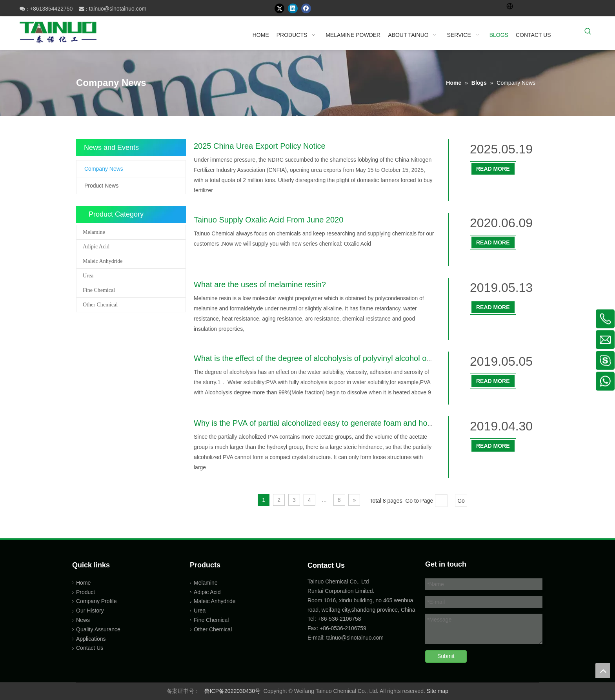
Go (461, 501)
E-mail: (316, 638)
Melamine (94, 232)
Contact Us (90, 648)
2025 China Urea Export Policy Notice (260, 146)
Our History (90, 611)
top (603, 671)
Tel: (313, 619)
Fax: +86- (319, 628)
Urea (88, 276)
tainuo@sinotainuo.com (118, 9)
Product (86, 592)
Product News (101, 186)
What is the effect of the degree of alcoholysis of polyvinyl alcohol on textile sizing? (337, 358)
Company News (104, 169)
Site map (438, 691)
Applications (91, 639)
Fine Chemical (99, 290)
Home (83, 583)
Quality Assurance (98, 629)
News (83, 620)
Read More (493, 169)
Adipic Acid (96, 247)
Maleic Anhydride (103, 261)
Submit (446, 656)
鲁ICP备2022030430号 (232, 691)
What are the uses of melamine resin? (260, 284)
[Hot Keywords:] (588, 33)
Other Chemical (100, 305)
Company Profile (96, 601)
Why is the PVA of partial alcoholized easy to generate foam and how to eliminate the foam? (353, 423)
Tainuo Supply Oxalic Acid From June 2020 (268, 220)
